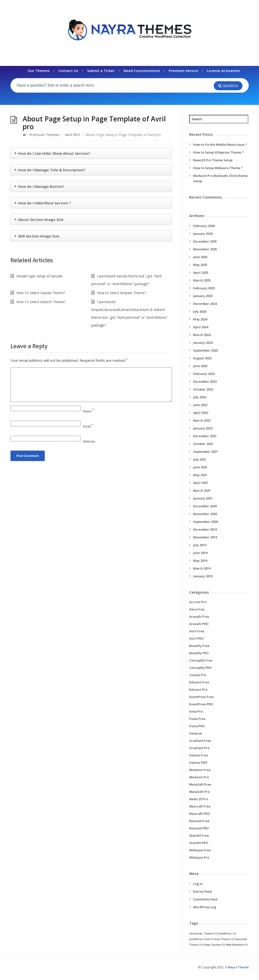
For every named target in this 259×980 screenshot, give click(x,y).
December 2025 (205, 241)
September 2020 (205, 522)
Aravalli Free (199, 617)
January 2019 (203, 576)
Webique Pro (199, 857)
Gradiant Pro (199, 748)
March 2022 (202, 420)
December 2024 (205, 304)
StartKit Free (199, 835)
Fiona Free (197, 719)
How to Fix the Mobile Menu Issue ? (220, 145)
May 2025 (200, 265)
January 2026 (203, 234)
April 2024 (201, 327)
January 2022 (203, 428)
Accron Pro (198, 602)
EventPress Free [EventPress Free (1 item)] (201, 939)
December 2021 (205, 436)
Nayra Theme (238, 967)
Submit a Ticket (101, 71)
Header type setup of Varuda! (39, 276)
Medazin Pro (199, 777)
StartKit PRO (199, 843)
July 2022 (200, 397)
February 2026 (204, 226)
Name (89, 411)
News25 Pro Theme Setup (213, 160)
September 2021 (205, 452)
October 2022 (203, 389)
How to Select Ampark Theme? (121, 293)
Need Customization (142, 71)
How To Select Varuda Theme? (41, 293)
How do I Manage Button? (41, 186)
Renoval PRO (199, 828)
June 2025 (200, 257)
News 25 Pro (199, 799)
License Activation (223, 71)
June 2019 (200, 553)
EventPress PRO (201, 704)
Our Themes (39, 71)
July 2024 (200, 311)
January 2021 (203, 498)
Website (89, 441)
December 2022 (205, 381)
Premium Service (183, 71)
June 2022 (200, 405)
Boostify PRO (199, 653)
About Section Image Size (41, 219)
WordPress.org (205, 907)
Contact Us (68, 71)
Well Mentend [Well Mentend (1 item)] (237, 945)
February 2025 (204, 288)
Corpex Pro (198, 675)
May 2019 (200, 561)
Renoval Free (199, 821)
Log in (198, 884)
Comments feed (205, 899)
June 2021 (200, 467)
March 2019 (202, 568)
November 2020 (205, 514)
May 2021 (200, 475)
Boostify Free (199, 646)
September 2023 (205, 350)
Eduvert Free (199, 682)
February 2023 (204, 374)
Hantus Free (199, 755)
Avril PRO (72, 135)
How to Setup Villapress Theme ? (218, 152)
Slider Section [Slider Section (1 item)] (214, 945)
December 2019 (205, 529)
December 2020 (205, 506)
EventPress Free (201, 697)
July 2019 (200, 545)
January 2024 (203, 343)
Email (88, 426)
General (196, 733)
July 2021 (200, 459)
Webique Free (200, 850)
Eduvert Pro (198, 690)
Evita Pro (196, 711)
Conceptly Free (201, 660)
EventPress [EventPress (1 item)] (227, 934)
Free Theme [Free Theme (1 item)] (224, 939)
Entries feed (202, 891)
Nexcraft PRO (200, 814)
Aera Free (197, 609)
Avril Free (197, 631)
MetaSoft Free (200, 784)
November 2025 (205, 249)
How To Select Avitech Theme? (41, 302)
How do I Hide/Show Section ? (44, 203)
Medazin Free (200, 770)
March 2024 (202, 335)
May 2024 (200, 319)
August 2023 (202, 358)
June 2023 (200, 366)
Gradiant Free (200, 741)
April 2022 (201, 413)
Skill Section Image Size (39, 236)
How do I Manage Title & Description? (52, 170)
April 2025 (201, 272)
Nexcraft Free (200, 806)
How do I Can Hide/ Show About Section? (54, 153)
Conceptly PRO (200, 668)
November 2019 (205, 537)
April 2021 (201, 483)
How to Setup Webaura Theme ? (218, 168)
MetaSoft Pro (199, 792)
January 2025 (203, 296)
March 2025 (202, 280)
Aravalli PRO (199, 624)
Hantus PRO (198, 762)
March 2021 (202, 490)
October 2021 (203, 444)
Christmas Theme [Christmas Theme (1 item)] (203, 934)
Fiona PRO (197, 726)
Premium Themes (44, 135)
